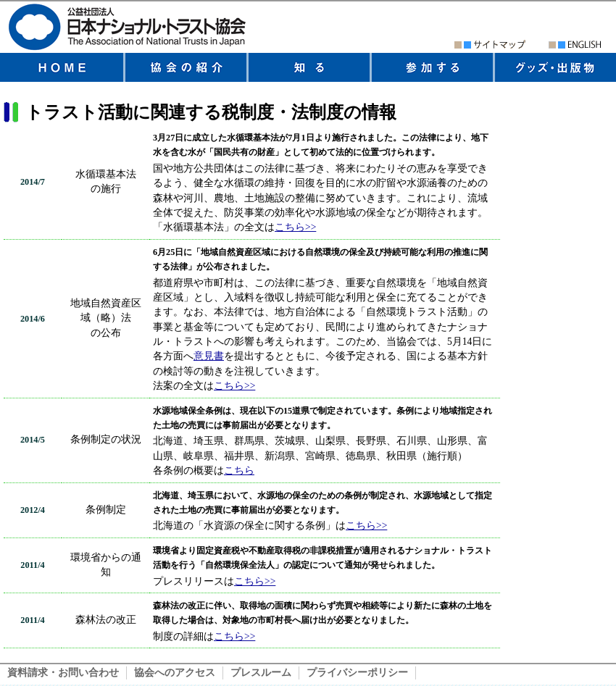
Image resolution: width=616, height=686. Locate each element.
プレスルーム (261, 673)
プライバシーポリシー (357, 673)
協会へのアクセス (175, 673)
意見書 (209, 356)
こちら (239, 470)
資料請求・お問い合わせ (63, 673)
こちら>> (295, 227)
